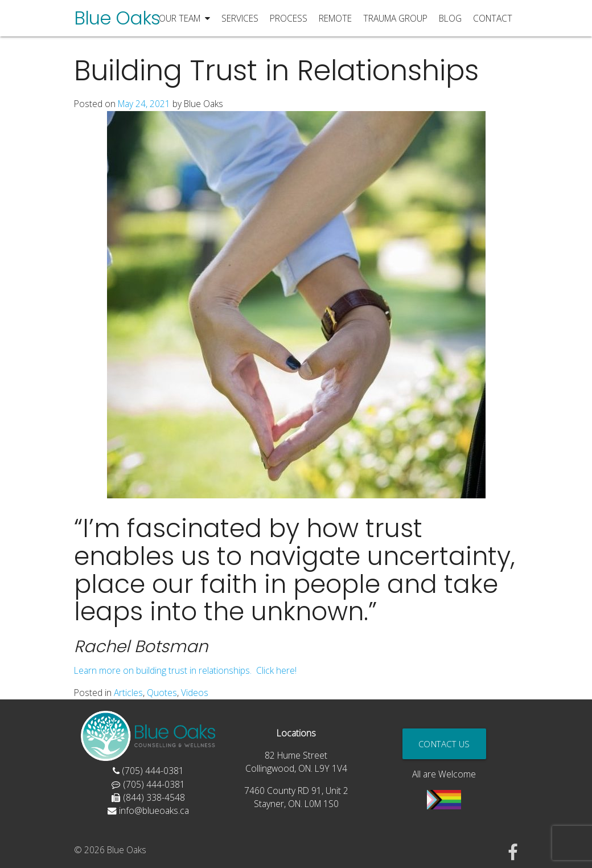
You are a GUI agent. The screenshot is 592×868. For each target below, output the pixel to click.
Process (289, 18)
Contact (493, 18)
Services (240, 18)
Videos (195, 693)
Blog (450, 18)
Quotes (162, 693)
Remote (335, 18)
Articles (128, 693)
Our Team (184, 19)
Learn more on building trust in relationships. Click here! (185, 670)
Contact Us (444, 744)
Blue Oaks (117, 18)
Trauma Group (395, 18)
